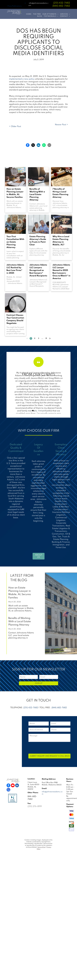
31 (46, 338)
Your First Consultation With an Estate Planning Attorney (15, 242)
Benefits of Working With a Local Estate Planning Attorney (37, 195)
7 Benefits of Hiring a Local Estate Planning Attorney (60, 193)
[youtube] (13, 786)
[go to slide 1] (33, 411)
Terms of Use (41, 847)
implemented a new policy (22, 79)
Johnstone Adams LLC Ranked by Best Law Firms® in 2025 (15, 269)
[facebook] (8, 786)
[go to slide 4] (41, 411)
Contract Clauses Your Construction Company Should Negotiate (15, 319)
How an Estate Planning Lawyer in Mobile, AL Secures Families (15, 193)
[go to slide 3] (38, 411)
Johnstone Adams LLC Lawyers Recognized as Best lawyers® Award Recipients (38, 270)
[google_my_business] (8, 790)
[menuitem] (28, 14)
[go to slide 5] (44, 411)
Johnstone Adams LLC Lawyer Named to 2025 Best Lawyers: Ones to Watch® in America (61, 272)
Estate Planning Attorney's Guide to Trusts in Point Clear (38, 241)
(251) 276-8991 (35, 806)
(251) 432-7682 (62, 3)
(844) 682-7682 (59, 708)
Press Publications (15, 6)
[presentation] (44, 748)
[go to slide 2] (36, 411)
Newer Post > (61, 125)
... (42, 338)
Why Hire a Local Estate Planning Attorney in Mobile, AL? (61, 241)
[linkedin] (17, 786)
